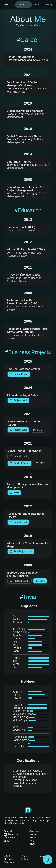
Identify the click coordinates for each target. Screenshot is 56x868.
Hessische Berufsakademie (23, 230)
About (33, 838)
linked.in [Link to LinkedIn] (11, 834)
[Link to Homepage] (28, 810)
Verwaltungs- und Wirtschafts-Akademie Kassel (24, 254)
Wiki (32, 841)
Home (33, 834)
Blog (32, 844)
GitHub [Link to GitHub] (10, 838)
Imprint (42, 856)
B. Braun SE (14, 63)
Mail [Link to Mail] (8, 841)
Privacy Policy (25, 858)
